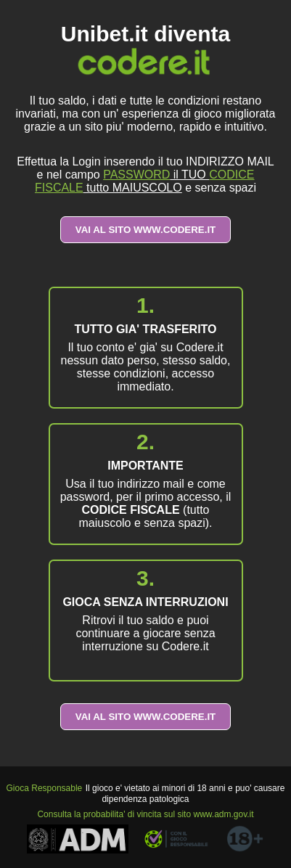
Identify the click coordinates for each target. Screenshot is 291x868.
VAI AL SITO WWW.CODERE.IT (146, 230)
